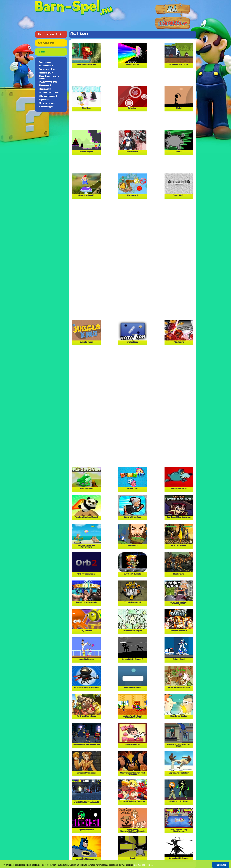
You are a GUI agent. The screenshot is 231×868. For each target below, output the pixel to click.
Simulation (49, 93)
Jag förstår (221, 865)
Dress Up (47, 69)
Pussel (45, 85)
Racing (45, 89)
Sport (44, 100)
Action (45, 62)
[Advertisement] (133, 78)
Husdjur (46, 73)
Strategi (47, 103)
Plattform (48, 82)
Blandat (46, 66)
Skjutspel (48, 96)
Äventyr (46, 107)
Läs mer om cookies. (144, 865)
